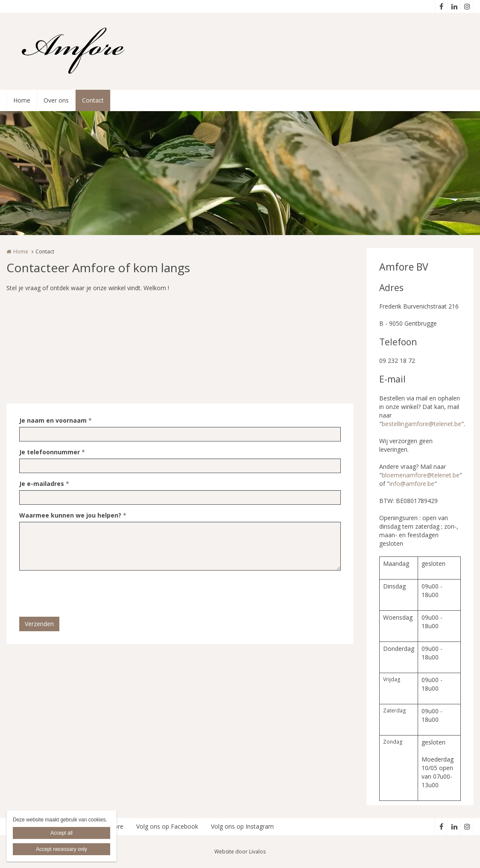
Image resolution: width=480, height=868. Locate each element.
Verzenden (39, 624)
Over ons (56, 100)
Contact (93, 100)
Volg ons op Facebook (167, 826)
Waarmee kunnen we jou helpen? (73, 515)
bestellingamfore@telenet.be (421, 424)
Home (22, 100)
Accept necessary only (61, 849)
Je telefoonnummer (52, 452)
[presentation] (84, 594)
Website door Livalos (240, 852)
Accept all (61, 833)
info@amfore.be (412, 484)
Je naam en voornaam (56, 420)
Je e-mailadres (44, 484)
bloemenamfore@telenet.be (421, 475)
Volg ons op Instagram (242, 826)
